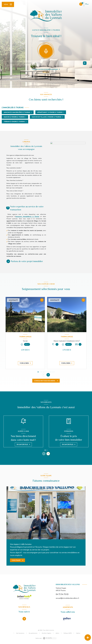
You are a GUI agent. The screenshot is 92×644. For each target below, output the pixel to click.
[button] (48, 375)
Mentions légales (47, 633)
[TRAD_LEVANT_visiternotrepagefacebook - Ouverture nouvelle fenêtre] (24, 619)
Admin (57, 633)
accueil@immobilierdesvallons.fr (67, 598)
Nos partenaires (33, 633)
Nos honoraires (20, 633)
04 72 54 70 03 (62, 594)
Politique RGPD (68, 633)
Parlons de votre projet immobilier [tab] (27, 261)
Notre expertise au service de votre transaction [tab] (27, 208)
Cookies (78, 633)
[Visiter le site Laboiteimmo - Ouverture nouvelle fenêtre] (50, 638)
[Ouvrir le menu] (8, 4)
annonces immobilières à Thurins (27, 216)
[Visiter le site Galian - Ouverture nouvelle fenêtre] (67, 619)
